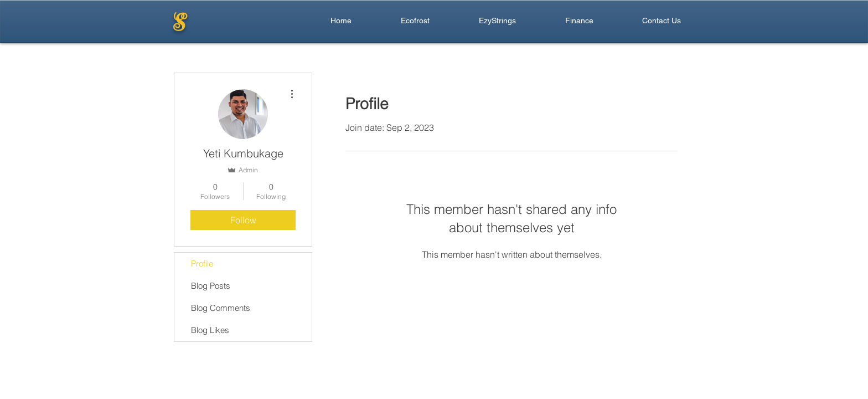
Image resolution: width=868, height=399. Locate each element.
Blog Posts (211, 286)
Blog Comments (221, 308)
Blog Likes (210, 330)
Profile (202, 264)
